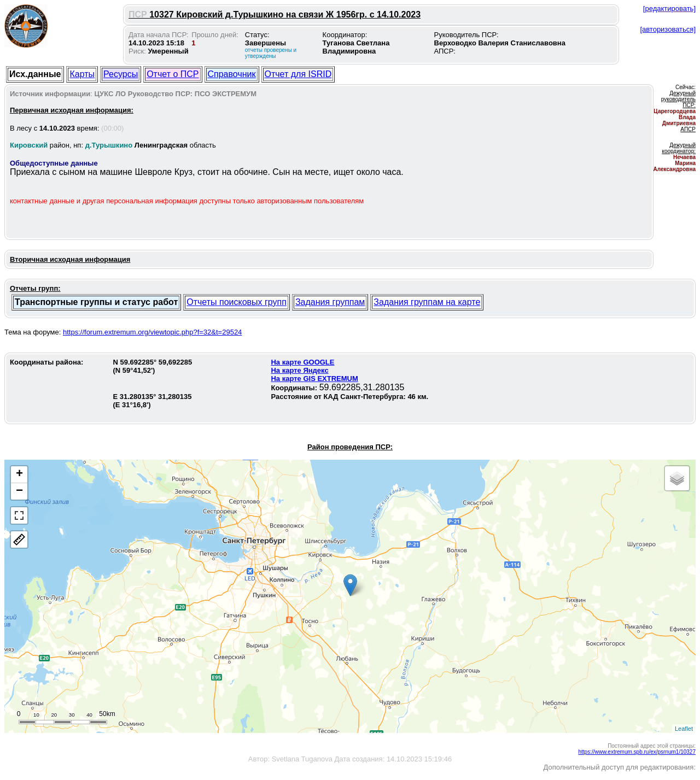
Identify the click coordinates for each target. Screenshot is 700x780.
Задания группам (330, 302)
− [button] (19, 491)
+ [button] (19, 474)
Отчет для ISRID (298, 74)
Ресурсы (121, 74)
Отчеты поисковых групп (237, 302)
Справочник (232, 74)
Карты (82, 74)
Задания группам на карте (427, 302)
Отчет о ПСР (173, 74)
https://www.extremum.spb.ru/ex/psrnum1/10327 (637, 752)
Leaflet (684, 729)
